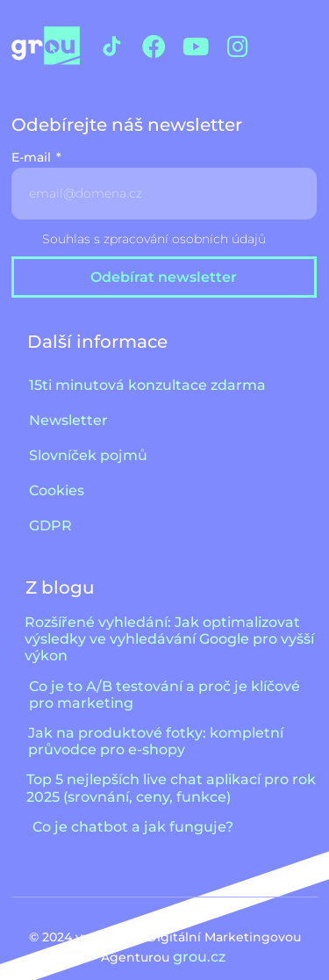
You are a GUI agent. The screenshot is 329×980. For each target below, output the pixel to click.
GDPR (50, 526)
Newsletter (68, 420)
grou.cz (201, 957)
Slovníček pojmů (88, 455)
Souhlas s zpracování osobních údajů (154, 239)
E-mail (33, 158)
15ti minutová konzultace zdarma (147, 385)
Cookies (57, 490)
